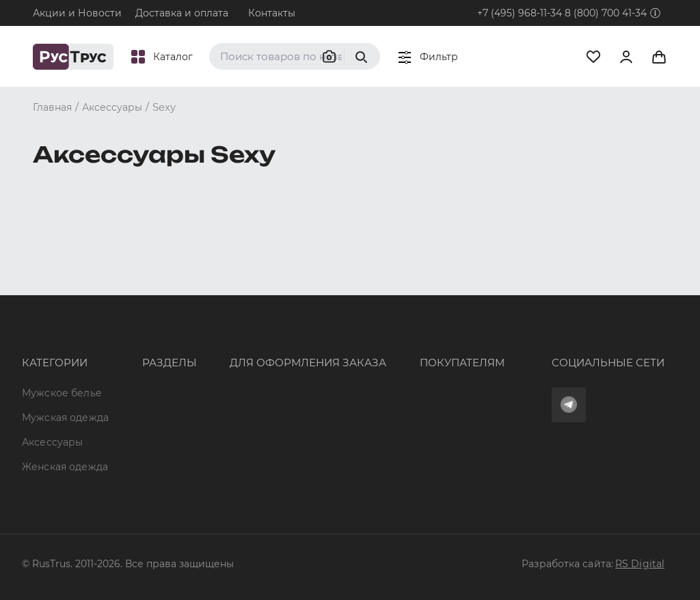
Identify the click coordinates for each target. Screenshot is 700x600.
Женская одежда (44, 385)
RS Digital (640, 564)
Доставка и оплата (182, 13)
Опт (114, 294)
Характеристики (147, 343)
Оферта (358, 294)
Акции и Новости (77, 13)
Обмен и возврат (382, 343)
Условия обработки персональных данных (426, 398)
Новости (127, 418)
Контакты (272, 13)
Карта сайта (135, 467)
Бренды (125, 318)
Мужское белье (62, 294)
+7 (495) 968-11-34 (520, 13)
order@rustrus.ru (231, 355)
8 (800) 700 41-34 (606, 13)
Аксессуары (52, 355)
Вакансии (129, 442)
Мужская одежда (44, 324)
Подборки (131, 368)
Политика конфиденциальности (421, 368)
